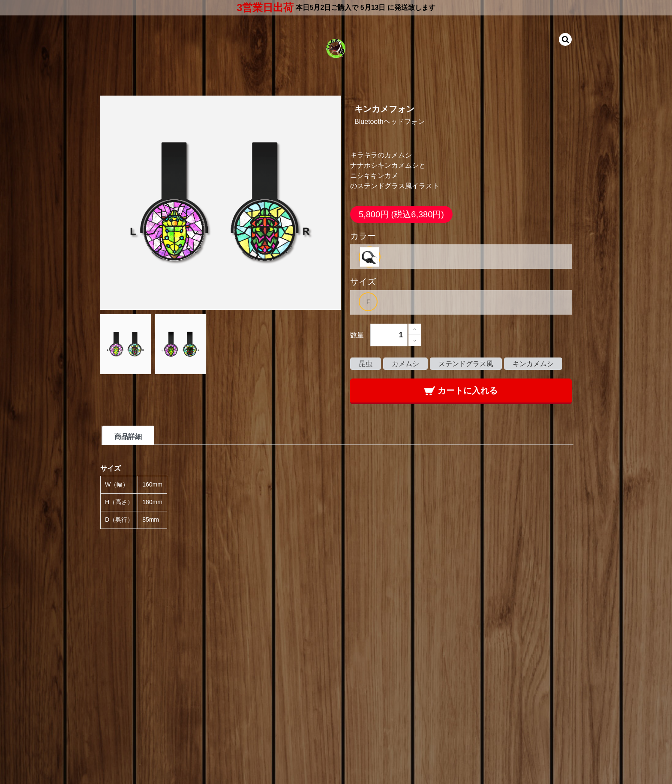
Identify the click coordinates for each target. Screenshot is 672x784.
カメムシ (405, 364)
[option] (370, 257)
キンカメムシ (533, 364)
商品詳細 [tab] (128, 437)
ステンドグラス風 (466, 364)
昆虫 (366, 364)
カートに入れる (461, 390)
